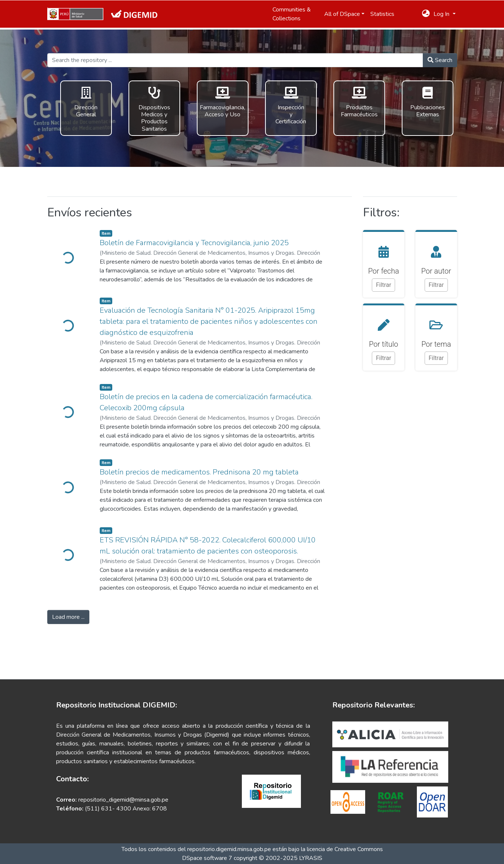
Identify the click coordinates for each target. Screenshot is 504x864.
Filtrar (383, 285)
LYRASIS (311, 858)
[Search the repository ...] (235, 60)
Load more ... (68, 617)
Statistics (382, 14)
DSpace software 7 (207, 858)
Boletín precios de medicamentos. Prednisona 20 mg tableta (199, 472)
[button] (426, 14)
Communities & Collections (292, 14)
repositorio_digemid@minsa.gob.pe (123, 800)
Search (440, 60)
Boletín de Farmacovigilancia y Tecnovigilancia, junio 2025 (194, 243)
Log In (442, 14)
